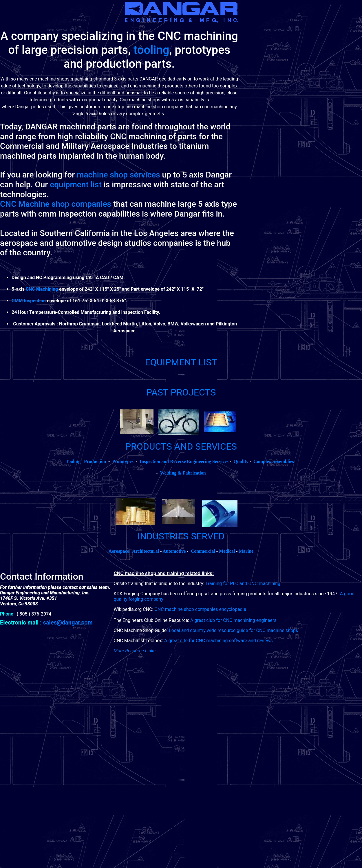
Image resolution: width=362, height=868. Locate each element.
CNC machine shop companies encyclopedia (200, 609)
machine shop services (118, 175)
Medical (227, 551)
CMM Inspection (29, 301)
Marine (246, 551)
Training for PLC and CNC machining (243, 584)
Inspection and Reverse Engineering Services (184, 461)
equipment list (76, 185)
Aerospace (119, 551)
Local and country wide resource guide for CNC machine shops (233, 630)
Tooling (73, 461)
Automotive (174, 551)
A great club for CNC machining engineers (233, 620)
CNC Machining (42, 289)
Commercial (203, 551)
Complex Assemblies (274, 461)
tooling (151, 50)
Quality (241, 461)
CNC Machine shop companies (56, 204)
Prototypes (123, 461)
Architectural (146, 551)
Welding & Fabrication (183, 473)
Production (95, 461)
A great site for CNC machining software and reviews (219, 641)
